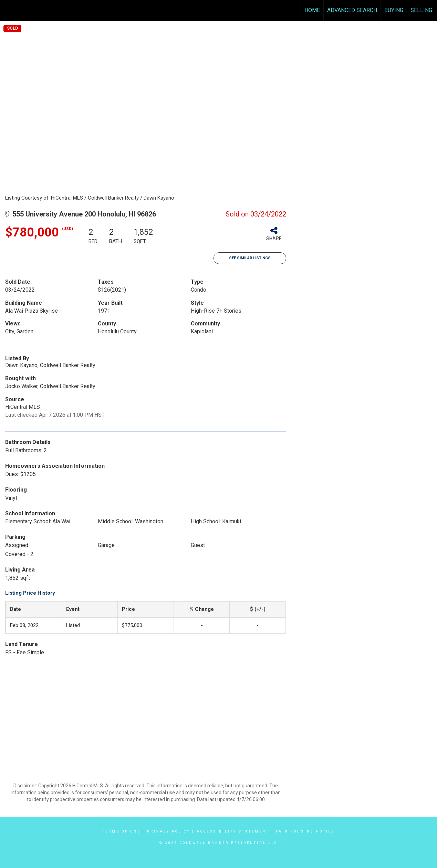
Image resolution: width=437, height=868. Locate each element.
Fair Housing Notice (305, 831)
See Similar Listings (250, 258)
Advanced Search (352, 10)
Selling (421, 10)
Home (312, 10)
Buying (394, 10)
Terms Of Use (121, 831)
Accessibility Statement (233, 831)
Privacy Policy (169, 831)
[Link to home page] (9, 10)
